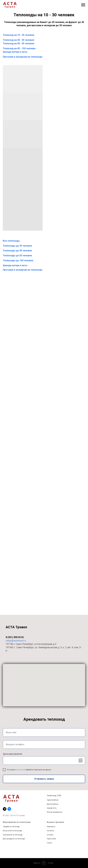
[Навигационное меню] (83, 5)
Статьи (49, 843)
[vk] (9, 809)
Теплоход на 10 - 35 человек (19, 35)
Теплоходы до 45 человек (17, 251)
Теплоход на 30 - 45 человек (19, 40)
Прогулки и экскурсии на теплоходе (23, 57)
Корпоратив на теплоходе (13, 835)
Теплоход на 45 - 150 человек (19, 48)
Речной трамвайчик (55, 812)
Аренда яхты (52, 808)
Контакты (51, 831)
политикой (21, 770)
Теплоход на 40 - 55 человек (19, 43)
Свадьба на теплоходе (11, 827)
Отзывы (50, 835)
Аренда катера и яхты (15, 52)
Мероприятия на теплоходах (17, 822)
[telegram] (5, 809)
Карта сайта (51, 839)
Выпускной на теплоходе (12, 831)
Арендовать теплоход (44, 719)
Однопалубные (53, 800)
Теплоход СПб (54, 796)
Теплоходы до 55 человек (17, 256)
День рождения (9, 839)
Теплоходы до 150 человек (18, 260)
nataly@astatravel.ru (16, 641)
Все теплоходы (11, 241)
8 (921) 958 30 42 (15, 637)
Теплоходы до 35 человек (17, 246)
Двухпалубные (52, 804)
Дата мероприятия (12, 754)
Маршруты (51, 827)
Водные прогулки (55, 822)
